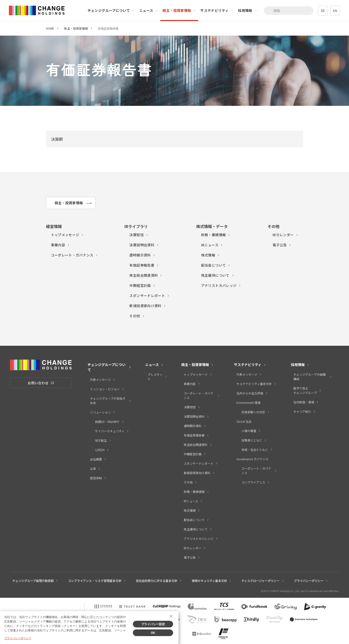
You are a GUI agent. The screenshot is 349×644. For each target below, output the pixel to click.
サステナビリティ (217, 10)
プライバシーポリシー (311, 581)
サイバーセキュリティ (112, 431)
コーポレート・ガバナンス (75, 255)
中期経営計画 (142, 285)
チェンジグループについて (111, 10)
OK (153, 633)
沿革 (95, 469)
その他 (137, 316)
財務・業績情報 (216, 235)
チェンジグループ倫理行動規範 (35, 581)
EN (335, 11)
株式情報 (210, 255)
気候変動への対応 (256, 412)
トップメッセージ (68, 235)
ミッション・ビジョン (107, 389)
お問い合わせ (50, 383)
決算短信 (139, 235)
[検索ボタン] (269, 11)
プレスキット (158, 377)
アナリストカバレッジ (221, 285)
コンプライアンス (256, 482)
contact (323, 11)
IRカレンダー (285, 235)
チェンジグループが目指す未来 (111, 401)
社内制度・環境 (306, 402)
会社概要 (98, 459)
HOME (50, 28)
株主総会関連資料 (146, 275)
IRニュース (212, 245)
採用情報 (247, 10)
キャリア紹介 (305, 411)
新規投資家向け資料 (148, 306)
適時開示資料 (142, 255)
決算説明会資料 (144, 245)
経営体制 (98, 478)
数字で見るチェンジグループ (307, 390)
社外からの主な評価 (252, 393)
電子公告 (282, 245)
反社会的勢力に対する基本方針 (159, 581)
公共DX (102, 450)
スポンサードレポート (150, 296)
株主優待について (218, 275)
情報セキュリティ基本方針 (212, 581)
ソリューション (103, 412)
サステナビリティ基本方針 (256, 384)
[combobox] (289, 11)
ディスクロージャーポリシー (263, 581)
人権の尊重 (251, 431)
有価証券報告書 (144, 265)
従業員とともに (254, 440)
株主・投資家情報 (179, 10)
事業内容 (60, 245)
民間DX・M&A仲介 (110, 422)
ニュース (149, 10)
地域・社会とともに (257, 449)
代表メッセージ (103, 379)
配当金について (216, 265)
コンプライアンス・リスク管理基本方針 (97, 581)
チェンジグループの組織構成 (313, 377)
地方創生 (103, 440)
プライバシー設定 (153, 624)
